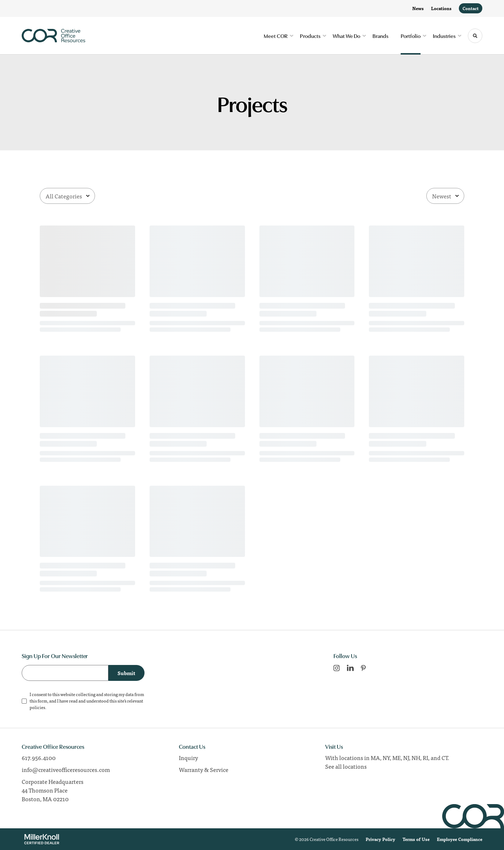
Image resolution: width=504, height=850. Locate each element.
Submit (126, 673)
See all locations (346, 766)
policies (37, 707)
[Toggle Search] (475, 36)
